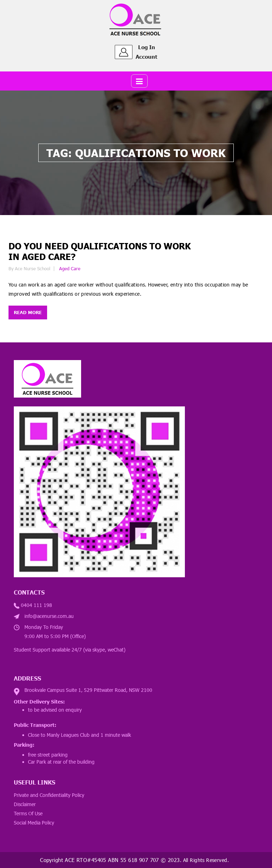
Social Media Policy (34, 823)
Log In (147, 47)
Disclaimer (25, 804)
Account (146, 57)
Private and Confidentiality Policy (49, 795)
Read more (28, 312)
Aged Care (70, 268)
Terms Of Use (28, 813)
